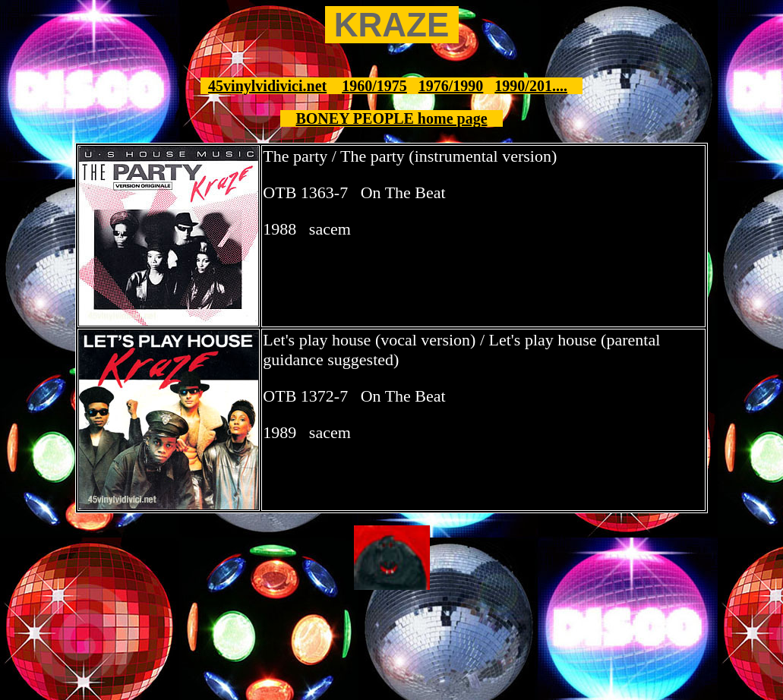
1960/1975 (374, 86)
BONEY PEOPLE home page (391, 118)
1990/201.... (531, 86)
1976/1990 (451, 86)
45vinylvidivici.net (267, 86)
